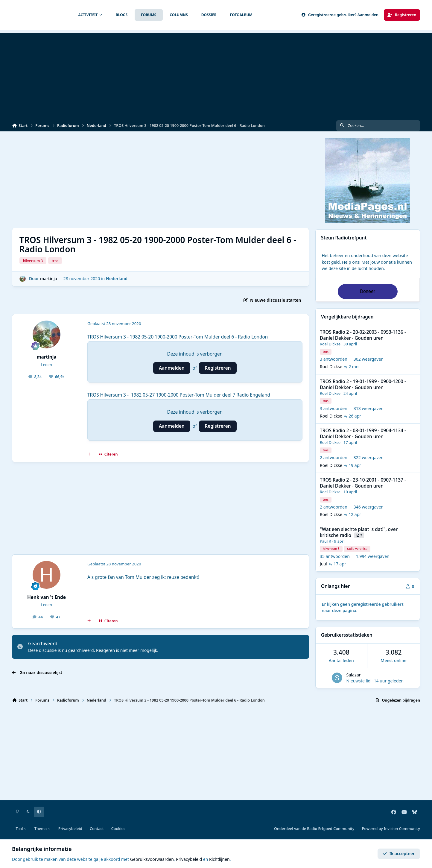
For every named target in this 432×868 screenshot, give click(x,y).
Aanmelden (172, 368)
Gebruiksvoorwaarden (152, 859)
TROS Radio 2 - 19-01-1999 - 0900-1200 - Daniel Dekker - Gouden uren (363, 384)
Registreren (218, 368)
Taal (21, 829)
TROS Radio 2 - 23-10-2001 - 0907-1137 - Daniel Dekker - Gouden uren (363, 483)
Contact (97, 829)
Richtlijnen (219, 859)
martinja (49, 279)
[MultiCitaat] (89, 454)
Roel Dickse (330, 344)
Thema (43, 829)
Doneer (368, 291)
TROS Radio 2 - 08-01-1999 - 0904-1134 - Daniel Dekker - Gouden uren (363, 434)
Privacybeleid (70, 829)
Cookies (118, 829)
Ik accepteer (399, 853)
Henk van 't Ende (47, 597)
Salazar (354, 675)
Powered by (391, 829)
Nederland (117, 279)
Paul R (325, 541)
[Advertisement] (216, 75)
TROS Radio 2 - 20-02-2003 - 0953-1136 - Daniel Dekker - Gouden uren (363, 335)
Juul (324, 564)
